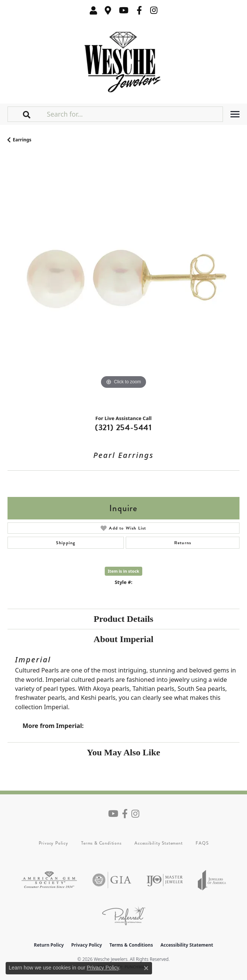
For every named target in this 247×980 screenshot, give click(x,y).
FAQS (202, 843)
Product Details (124, 619)
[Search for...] (134, 114)
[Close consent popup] (146, 968)
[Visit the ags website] (49, 880)
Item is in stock (123, 571)
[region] (123, 282)
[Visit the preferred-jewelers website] (124, 916)
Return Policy (49, 945)
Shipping (66, 543)
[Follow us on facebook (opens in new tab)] (139, 10)
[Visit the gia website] (112, 880)
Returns (183, 543)
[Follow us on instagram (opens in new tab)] (154, 10)
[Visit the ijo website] (165, 880)
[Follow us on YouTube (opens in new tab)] (124, 10)
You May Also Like (123, 752)
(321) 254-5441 (123, 427)
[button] (93, 10)
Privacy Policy (53, 843)
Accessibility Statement (158, 843)
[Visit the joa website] (212, 880)
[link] (108, 10)
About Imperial (123, 639)
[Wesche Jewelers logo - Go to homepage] (124, 60)
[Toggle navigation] (235, 114)
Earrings (22, 140)
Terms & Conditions (101, 843)
